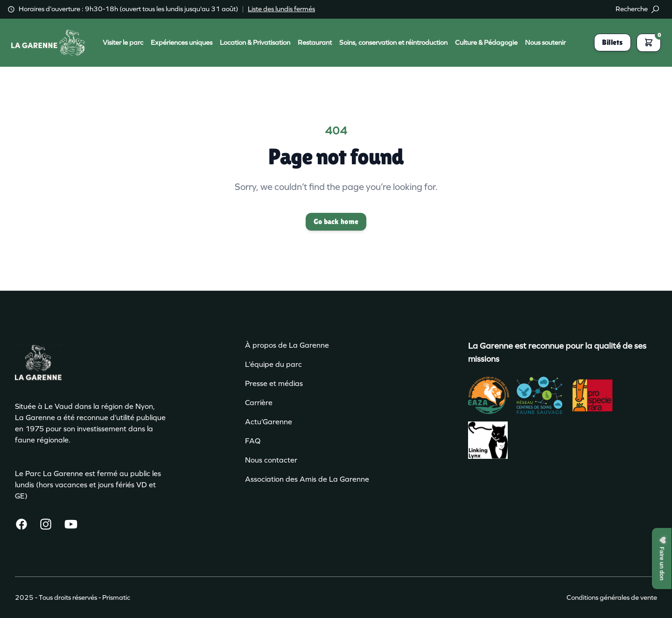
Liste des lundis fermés (281, 9)
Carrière (259, 403)
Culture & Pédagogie (486, 42)
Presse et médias (274, 383)
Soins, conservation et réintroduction (393, 42)
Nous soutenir (545, 42)
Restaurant (315, 42)
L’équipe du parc (273, 364)
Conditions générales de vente (612, 597)
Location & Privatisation (255, 42)
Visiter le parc (123, 42)
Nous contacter (271, 460)
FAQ (253, 441)
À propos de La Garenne (287, 345)
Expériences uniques (182, 42)
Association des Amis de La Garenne (307, 479)
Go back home (336, 221)
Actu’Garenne (269, 422)
